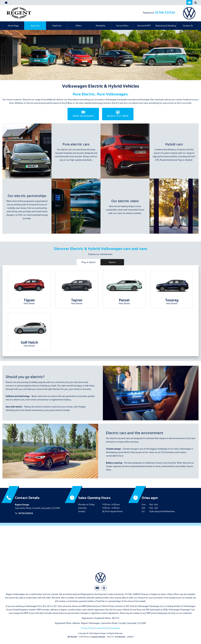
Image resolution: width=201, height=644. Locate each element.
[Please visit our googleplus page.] (195, 3)
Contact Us (188, 26)
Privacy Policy (87, 628)
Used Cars (57, 26)
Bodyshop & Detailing (166, 26)
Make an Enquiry (83, 114)
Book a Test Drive (118, 114)
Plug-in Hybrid (88, 262)
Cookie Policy (102, 628)
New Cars (35, 26)
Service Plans (122, 26)
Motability (101, 26)
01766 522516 (175, 2)
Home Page (13, 26)
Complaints (115, 628)
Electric (112, 262)
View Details (29, 303)
